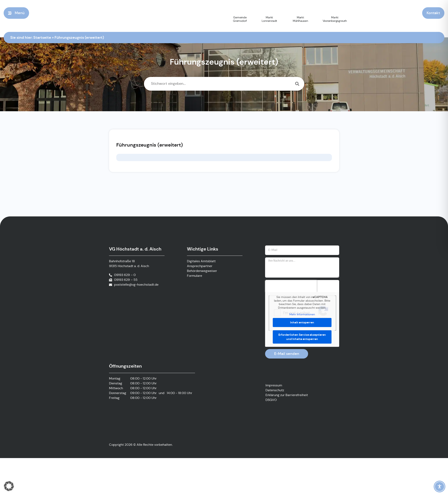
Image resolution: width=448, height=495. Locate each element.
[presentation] (291, 288)
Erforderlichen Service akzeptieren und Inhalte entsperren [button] (302, 339)
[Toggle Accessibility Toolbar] (440, 487)
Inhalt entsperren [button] (302, 324)
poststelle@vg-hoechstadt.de (136, 285)
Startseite (42, 37)
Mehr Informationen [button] (302, 316)
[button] (9, 486)
